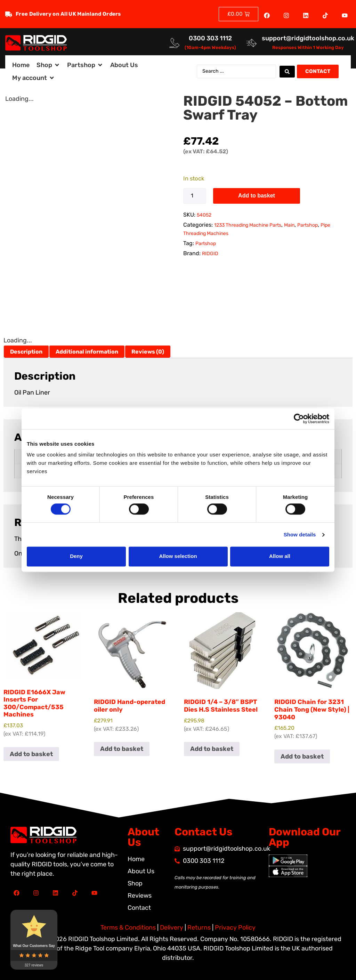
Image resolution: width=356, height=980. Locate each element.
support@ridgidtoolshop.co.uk (308, 38)
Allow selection (178, 556)
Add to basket (257, 196)
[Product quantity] (195, 196)
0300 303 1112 (210, 38)
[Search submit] (287, 72)
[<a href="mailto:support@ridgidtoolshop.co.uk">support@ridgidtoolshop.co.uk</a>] (252, 43)
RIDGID (210, 254)
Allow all (280, 556)
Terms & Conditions (128, 928)
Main (289, 225)
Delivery (172, 928)
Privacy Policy (235, 928)
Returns (199, 928)
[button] (48, 65)
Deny (76, 556)
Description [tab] (26, 352)
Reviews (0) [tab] (148, 352)
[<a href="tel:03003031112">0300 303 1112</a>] (174, 43)
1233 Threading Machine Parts (248, 225)
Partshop (308, 225)
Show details (300, 534)
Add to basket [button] (31, 754)
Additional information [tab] (87, 352)
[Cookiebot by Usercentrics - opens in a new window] (299, 419)
